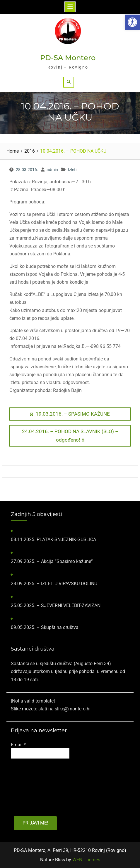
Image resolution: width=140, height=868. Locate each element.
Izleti (72, 170)
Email (18, 745)
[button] (132, 22)
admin (52, 170)
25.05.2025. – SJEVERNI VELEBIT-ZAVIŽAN (56, 605)
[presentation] (35, 785)
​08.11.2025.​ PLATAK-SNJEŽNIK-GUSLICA (53, 540)
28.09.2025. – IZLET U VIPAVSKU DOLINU (54, 584)
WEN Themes (86, 860)
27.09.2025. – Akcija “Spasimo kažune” (52, 561)
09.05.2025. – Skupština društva (45, 627)
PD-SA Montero (68, 58)
